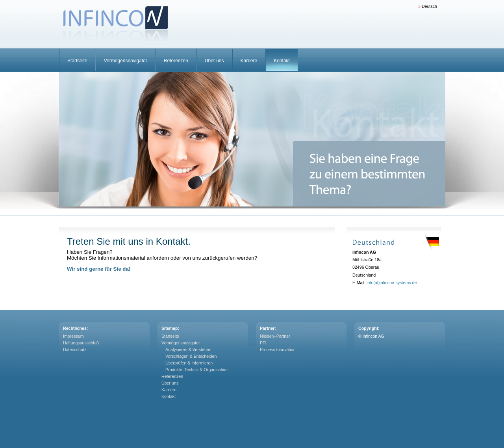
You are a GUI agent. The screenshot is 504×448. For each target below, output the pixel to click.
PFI (263, 343)
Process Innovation (278, 349)
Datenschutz (75, 349)
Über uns (214, 61)
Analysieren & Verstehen (188, 349)
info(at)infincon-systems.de (392, 283)
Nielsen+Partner (275, 336)
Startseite (77, 61)
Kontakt (282, 61)
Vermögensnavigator (126, 61)
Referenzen (176, 61)
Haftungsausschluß (81, 343)
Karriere (249, 61)
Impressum (73, 336)
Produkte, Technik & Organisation (196, 370)
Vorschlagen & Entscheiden (191, 356)
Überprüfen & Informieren (189, 363)
